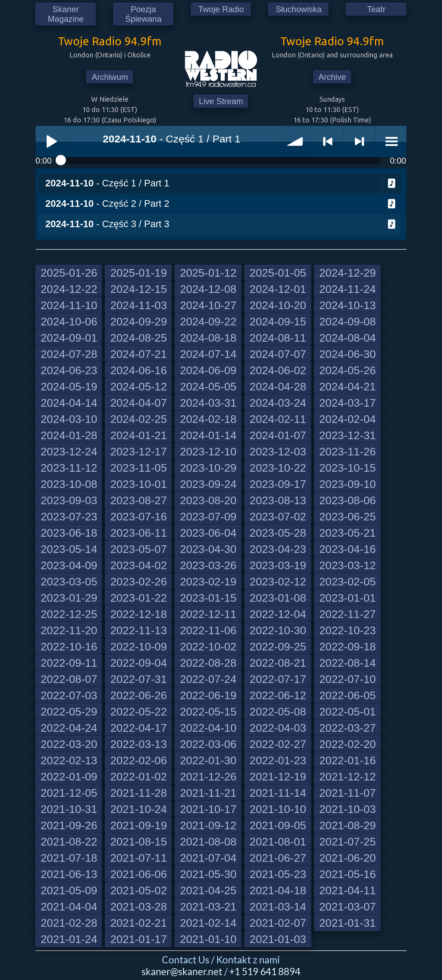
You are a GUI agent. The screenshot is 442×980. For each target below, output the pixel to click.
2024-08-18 (208, 338)
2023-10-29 (208, 468)
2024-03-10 (69, 419)
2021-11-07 (348, 793)
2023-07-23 (69, 517)
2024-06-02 (278, 370)
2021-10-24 (138, 809)
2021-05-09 (69, 890)
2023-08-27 (138, 500)
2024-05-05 (208, 387)
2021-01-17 (138, 939)
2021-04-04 (69, 907)
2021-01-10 (208, 939)
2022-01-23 (278, 760)
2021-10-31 (69, 809)
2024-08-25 (138, 338)
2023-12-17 (138, 452)
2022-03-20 (69, 744)
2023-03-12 (348, 565)
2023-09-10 (348, 484)
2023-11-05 (138, 468)
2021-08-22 (69, 842)
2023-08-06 (348, 500)
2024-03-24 (278, 403)
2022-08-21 (278, 663)
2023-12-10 (208, 452)
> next (359, 141)
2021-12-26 (208, 777)
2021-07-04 (208, 858)
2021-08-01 (278, 842)
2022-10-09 (138, 647)
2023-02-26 (138, 582)
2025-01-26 (69, 273)
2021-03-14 (278, 907)
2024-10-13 (348, 305)
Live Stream (221, 101)
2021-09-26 (69, 825)
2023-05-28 (278, 533)
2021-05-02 (138, 890)
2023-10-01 (138, 484)
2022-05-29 (69, 712)
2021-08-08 (208, 842)
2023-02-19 (208, 582)
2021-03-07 (348, 907)
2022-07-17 (278, 679)
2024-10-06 (69, 322)
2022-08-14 (348, 663)
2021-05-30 (208, 874)
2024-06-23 (69, 370)
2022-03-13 (138, 744)
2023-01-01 (348, 598)
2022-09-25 (278, 647)
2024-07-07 (278, 354)
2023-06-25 (348, 517)
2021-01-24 (69, 939)
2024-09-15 (278, 322)
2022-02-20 (348, 744)
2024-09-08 (348, 322)
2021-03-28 (138, 907)
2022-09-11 (69, 663)
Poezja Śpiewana (143, 14)
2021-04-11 (348, 890)
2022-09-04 (138, 663)
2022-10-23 (348, 630)
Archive (332, 77)
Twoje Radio (221, 9)
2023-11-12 (69, 468)
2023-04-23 (278, 549)
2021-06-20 (348, 858)
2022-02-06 (138, 760)
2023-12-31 (348, 435)
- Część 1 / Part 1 (107, 183)
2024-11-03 (138, 305)
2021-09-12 (208, 825)
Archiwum (110, 77)
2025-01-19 (138, 273)
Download (391, 184)
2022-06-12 (278, 695)
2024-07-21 (138, 354)
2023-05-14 (69, 549)
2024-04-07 (138, 403)
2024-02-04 (348, 419)
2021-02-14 (208, 923)
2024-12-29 (348, 273)
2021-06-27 (278, 858)
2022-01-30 (208, 760)
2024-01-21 (138, 435)
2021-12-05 (69, 793)
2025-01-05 (278, 273)
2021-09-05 (278, 825)
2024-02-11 (278, 419)
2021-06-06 (138, 874)
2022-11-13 (138, 630)
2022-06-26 (138, 695)
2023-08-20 (208, 500)
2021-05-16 (348, 874)
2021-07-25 (348, 842)
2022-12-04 (278, 614)
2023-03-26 (208, 565)
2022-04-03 (278, 728)
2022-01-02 (138, 777)
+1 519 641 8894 (265, 971)
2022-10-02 (208, 647)
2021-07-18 (69, 858)
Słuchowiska (299, 9)
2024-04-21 (348, 387)
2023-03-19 (278, 565)
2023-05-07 (138, 549)
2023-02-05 (348, 582)
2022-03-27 (348, 728)
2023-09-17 (278, 484)
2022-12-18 (138, 614)
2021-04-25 (208, 890)
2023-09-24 (208, 484)
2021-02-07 (278, 923)
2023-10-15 (348, 468)
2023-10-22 (278, 468)
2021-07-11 (138, 858)
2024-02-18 (208, 419)
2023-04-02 (138, 565)
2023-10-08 (69, 484)
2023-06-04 (208, 533)
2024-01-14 (208, 435)
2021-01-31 (348, 923)
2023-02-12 (278, 582)
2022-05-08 (278, 712)
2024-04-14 (69, 403)
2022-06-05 (348, 695)
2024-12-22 (69, 289)
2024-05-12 (138, 387)
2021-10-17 (208, 809)
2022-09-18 (348, 647)
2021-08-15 (138, 842)
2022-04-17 (138, 728)
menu (391, 141)
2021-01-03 (278, 939)
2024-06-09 (208, 370)
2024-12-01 (278, 289)
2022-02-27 (278, 744)
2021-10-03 (348, 809)
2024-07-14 (208, 354)
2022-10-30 (278, 630)
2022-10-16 (69, 647)
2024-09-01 (69, 338)
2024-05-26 (348, 370)
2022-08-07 (69, 679)
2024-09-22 (208, 322)
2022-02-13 (69, 760)
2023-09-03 (69, 500)
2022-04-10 (208, 728)
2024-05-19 (69, 387)
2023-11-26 (348, 452)
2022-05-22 (138, 712)
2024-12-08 (208, 289)
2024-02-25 (138, 419)
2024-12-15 (138, 289)
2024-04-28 (278, 387)
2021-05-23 (278, 874)
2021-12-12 (348, 777)
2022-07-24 (208, 679)
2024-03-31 (208, 403)
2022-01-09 (69, 777)
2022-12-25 (69, 614)
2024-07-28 (69, 354)
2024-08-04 (348, 338)
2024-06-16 (138, 370)
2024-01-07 (278, 435)
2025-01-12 (208, 273)
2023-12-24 (69, 452)
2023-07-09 (208, 517)
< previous (328, 141)
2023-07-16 (138, 517)
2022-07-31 (138, 679)
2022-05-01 (348, 712)
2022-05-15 (208, 712)
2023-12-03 (278, 452)
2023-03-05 (69, 582)
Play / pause (51, 141)
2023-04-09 (69, 565)
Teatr (376, 9)
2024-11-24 (348, 289)
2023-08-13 (278, 500)
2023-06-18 (69, 533)
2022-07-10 (348, 679)
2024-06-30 (348, 354)
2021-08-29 (348, 825)
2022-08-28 (208, 663)
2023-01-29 (69, 598)
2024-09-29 (138, 322)
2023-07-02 (278, 517)
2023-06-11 (138, 533)
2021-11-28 (138, 793)
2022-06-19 (208, 695)
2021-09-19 (138, 825)
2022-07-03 (69, 695)
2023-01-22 (138, 598)
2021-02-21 (138, 923)
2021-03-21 (208, 907)
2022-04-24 (69, 728)
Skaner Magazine (66, 14)
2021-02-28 (69, 923)
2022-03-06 (208, 744)
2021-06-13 (69, 874)
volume (296, 141)
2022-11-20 (69, 630)
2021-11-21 (208, 793)
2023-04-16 (348, 549)
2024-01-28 (69, 435)
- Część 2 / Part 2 (107, 204)
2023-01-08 (278, 598)
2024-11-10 (69, 305)
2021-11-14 (278, 793)
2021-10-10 (278, 809)
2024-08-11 (278, 338)
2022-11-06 (208, 630)
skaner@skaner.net (182, 971)
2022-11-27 (348, 614)
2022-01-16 (348, 760)
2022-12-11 (208, 614)
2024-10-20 (278, 305)
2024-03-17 (348, 403)
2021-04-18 (278, 890)
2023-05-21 (348, 533)
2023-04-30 (208, 549)
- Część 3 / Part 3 (107, 224)
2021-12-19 (278, 777)
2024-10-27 (208, 305)
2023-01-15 (208, 598)
